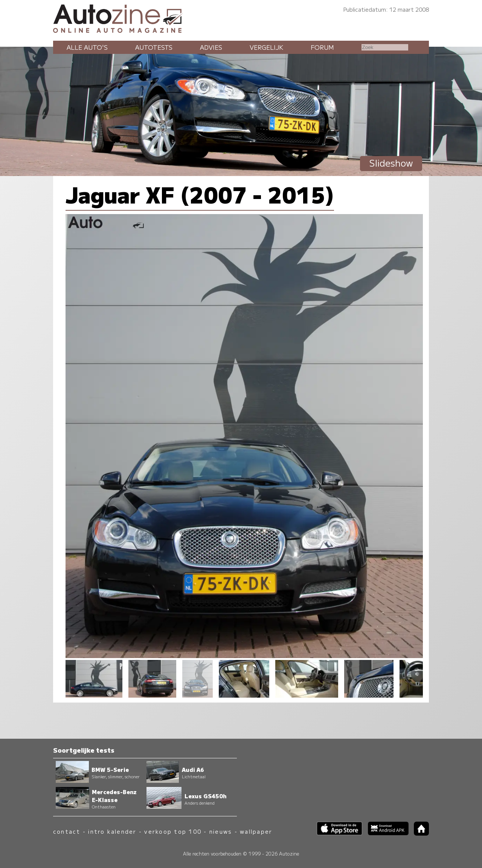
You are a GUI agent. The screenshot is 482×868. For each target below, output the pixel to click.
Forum (322, 47)
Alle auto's (87, 47)
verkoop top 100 (173, 831)
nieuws (221, 831)
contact (67, 831)
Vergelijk (266, 47)
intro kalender (112, 831)
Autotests (154, 47)
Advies (211, 47)
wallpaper (256, 831)
